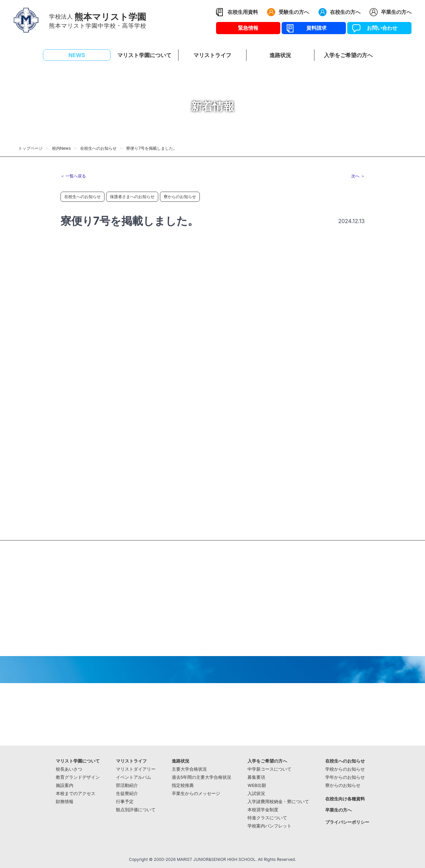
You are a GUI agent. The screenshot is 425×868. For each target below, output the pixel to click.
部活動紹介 (127, 785)
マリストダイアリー (136, 769)
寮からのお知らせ (180, 197)
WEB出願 (257, 785)
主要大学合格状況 (189, 769)
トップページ (30, 148)
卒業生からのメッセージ (196, 793)
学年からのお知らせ (345, 777)
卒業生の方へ (396, 12)
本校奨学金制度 (263, 810)
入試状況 (256, 793)
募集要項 (256, 777)
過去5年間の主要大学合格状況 (202, 777)
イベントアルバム (134, 777)
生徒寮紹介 (127, 793)
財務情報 (65, 802)
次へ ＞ (358, 176)
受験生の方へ (294, 12)
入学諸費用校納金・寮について (278, 802)
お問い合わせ (380, 28)
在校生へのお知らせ (98, 148)
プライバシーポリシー (347, 822)
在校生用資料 (243, 12)
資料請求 (314, 28)
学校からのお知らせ (345, 769)
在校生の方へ (345, 12)
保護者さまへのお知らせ (132, 197)
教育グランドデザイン (78, 777)
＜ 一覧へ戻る (73, 176)
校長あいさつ (69, 769)
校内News (62, 148)
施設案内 (65, 785)
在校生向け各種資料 (345, 799)
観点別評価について (136, 810)
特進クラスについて (267, 818)
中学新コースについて (269, 769)
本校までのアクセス (76, 793)
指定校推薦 (183, 785)
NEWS (77, 55)
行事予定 (125, 802)
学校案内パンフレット (269, 826)
